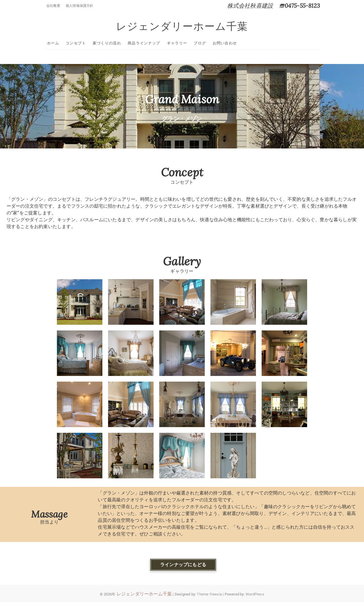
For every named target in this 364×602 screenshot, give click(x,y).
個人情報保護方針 (80, 6)
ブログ (200, 43)
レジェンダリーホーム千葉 (182, 26)
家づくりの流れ (107, 43)
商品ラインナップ (144, 43)
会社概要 (53, 6)
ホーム (53, 43)
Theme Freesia (209, 594)
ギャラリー (177, 43)
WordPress (255, 594)
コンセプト (76, 43)
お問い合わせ (225, 43)
